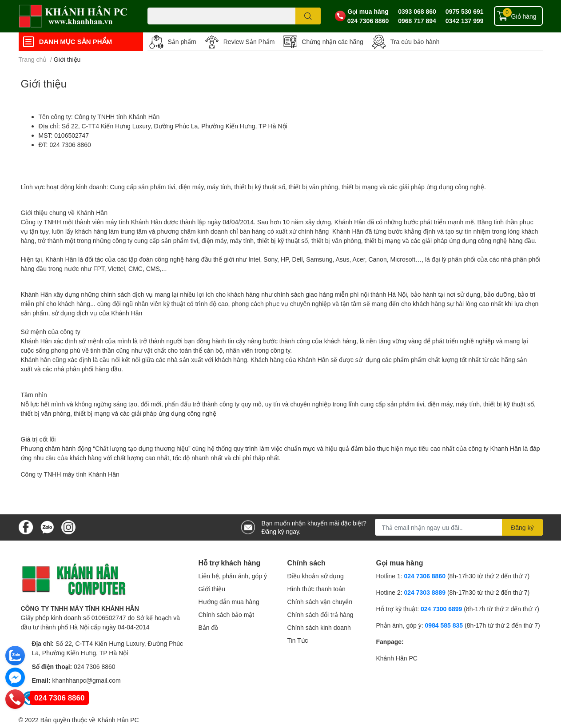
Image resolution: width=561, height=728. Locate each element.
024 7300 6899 (441, 609)
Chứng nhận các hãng (332, 42)
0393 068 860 (417, 11)
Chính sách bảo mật (227, 615)
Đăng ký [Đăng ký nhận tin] (522, 527)
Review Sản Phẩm (249, 42)
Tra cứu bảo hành (415, 42)
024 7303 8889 (425, 592)
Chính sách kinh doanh (319, 627)
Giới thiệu (44, 83)
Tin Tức (298, 640)
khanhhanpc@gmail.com (86, 680)
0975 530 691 (465, 11)
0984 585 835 (444, 625)
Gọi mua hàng (368, 11)
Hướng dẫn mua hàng (229, 602)
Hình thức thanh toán (316, 589)
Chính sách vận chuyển (320, 602)
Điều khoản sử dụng (316, 576)
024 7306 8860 (368, 21)
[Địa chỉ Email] (459, 527)
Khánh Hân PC (397, 658)
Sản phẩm (182, 42)
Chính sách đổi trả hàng (320, 615)
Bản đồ (209, 627)
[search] (308, 16)
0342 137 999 (465, 21)
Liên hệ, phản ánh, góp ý (233, 576)
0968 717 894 (417, 21)
